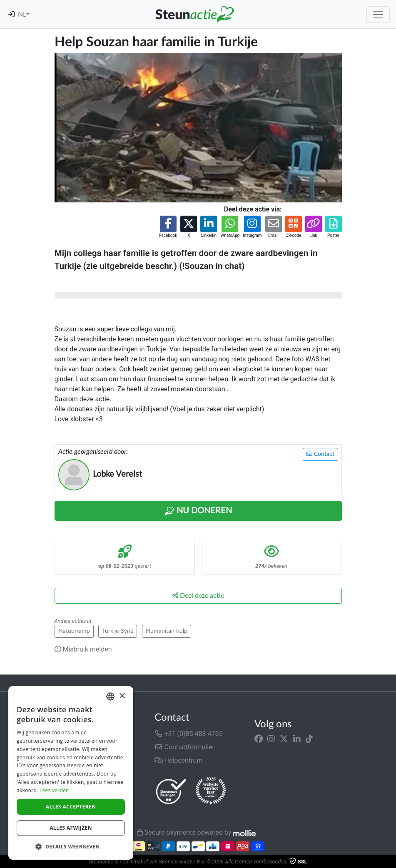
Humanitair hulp (167, 631)
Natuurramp (74, 631)
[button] (168, 227)
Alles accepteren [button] (71, 807)
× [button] (122, 696)
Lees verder (54, 790)
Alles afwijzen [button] (71, 828)
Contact (320, 454)
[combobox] (110, 696)
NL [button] (22, 15)
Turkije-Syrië (118, 631)
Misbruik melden (83, 649)
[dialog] (71, 773)
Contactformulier (185, 747)
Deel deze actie (198, 596)
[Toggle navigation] (378, 15)
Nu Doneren (198, 511)
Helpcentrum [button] (179, 760)
